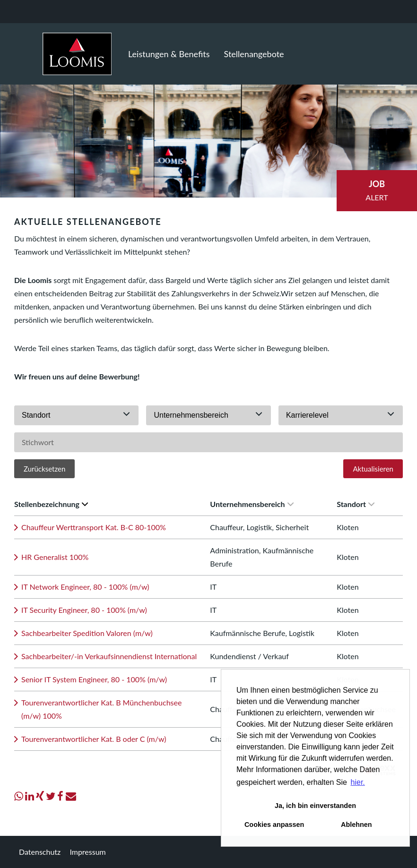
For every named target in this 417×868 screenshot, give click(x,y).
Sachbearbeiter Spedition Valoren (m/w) (87, 633)
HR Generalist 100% (55, 557)
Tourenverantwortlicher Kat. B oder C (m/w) (94, 739)
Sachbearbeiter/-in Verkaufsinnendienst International (109, 656)
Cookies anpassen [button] (274, 825)
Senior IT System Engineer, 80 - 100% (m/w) (94, 679)
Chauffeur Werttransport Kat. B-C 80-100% (94, 527)
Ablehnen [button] (356, 825)
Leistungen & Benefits (169, 54)
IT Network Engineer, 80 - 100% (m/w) (85, 587)
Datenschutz (40, 852)
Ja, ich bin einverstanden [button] (315, 806)
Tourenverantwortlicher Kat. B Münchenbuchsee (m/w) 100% (101, 709)
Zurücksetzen (44, 469)
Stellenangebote (254, 54)
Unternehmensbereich (252, 504)
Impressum (87, 852)
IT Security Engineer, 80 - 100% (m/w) (84, 610)
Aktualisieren (373, 469)
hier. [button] (358, 782)
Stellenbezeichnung (51, 504)
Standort (356, 504)
